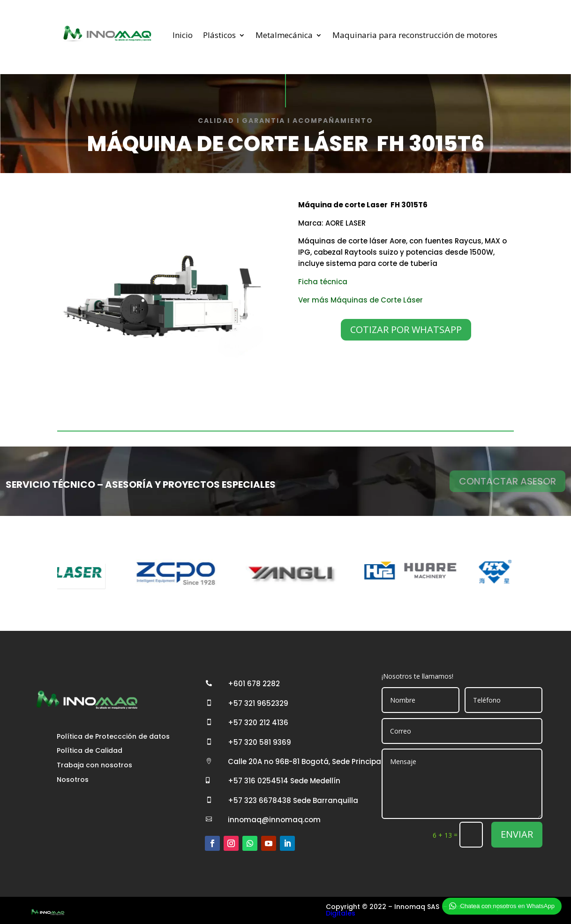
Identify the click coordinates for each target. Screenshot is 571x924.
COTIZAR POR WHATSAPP (406, 329)
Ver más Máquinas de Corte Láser (361, 300)
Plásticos (219, 35)
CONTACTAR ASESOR (507, 481)
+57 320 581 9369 (259, 742)
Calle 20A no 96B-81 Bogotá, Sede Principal (305, 761)
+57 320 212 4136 (258, 723)
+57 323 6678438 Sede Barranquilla (293, 800)
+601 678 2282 (254, 684)
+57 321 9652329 (258, 703)
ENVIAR (517, 834)
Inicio (183, 35)
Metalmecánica (284, 35)
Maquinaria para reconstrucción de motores (415, 35)
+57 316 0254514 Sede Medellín (284, 781)
